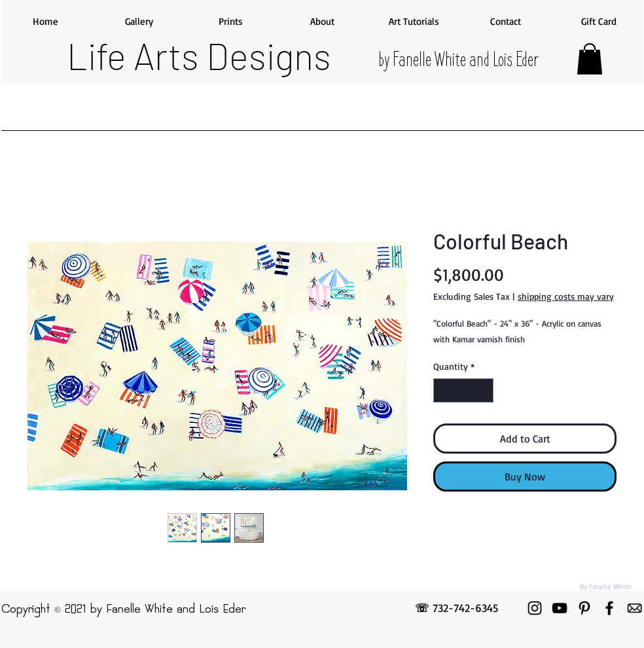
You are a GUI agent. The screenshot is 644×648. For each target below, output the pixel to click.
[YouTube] (560, 608)
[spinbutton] (463, 390)
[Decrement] (443, 390)
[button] (590, 59)
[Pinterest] (584, 608)
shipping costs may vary (566, 296)
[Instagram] (535, 608)
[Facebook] (609, 608)
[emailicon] (634, 608)
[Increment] (483, 390)
